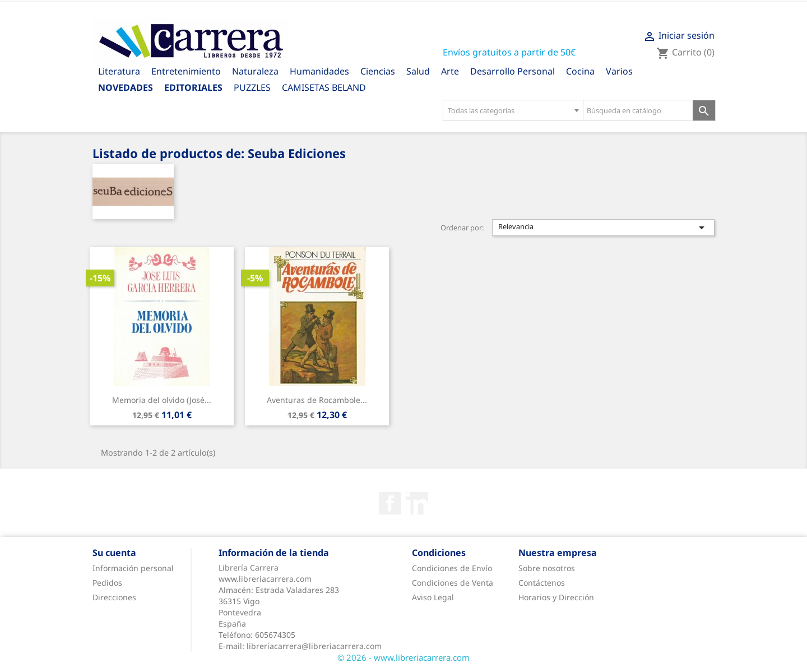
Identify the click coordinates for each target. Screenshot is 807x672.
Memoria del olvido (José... (162, 400)
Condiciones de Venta (453, 583)
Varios (619, 71)
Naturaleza (255, 71)
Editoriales (193, 87)
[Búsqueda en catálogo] (638, 110)
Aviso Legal (433, 597)
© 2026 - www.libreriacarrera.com (403, 657)
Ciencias (378, 71)
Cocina (580, 71)
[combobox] (513, 110)
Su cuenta (114, 553)
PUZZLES (252, 87)
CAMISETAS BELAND (324, 87)
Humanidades (319, 71)
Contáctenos (542, 583)
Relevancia (604, 228)
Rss (417, 503)
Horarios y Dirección (556, 597)
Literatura (119, 71)
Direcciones (114, 597)
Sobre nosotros (547, 568)
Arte (450, 71)
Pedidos (107, 583)
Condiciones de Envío (452, 568)
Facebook (390, 503)
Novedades (126, 87)
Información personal (133, 568)
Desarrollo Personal (513, 71)
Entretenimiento (186, 71)
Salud (418, 71)
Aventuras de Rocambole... (317, 400)
